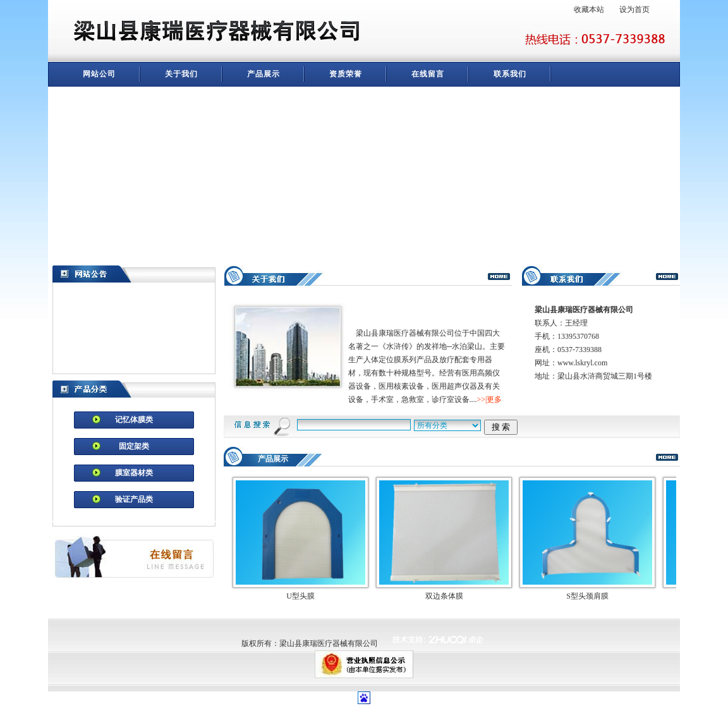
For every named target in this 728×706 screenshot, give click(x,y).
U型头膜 (300, 596)
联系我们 (510, 74)
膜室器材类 (134, 473)
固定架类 (134, 446)
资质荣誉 (346, 74)
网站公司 (99, 74)
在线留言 (428, 74)
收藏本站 (589, 9)
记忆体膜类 (134, 420)
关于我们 (181, 74)
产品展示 (264, 74)
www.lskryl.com (582, 363)
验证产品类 (134, 499)
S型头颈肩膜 (587, 596)
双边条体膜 (444, 596)
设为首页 (634, 9)
